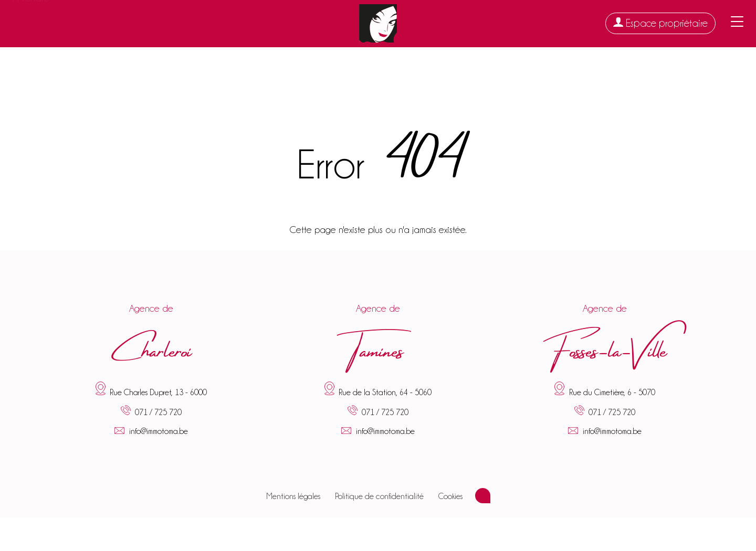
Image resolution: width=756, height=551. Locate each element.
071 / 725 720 (158, 412)
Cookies (450, 496)
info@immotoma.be (159, 431)
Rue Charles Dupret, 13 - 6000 (158, 393)
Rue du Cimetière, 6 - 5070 (612, 393)
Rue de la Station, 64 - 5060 (385, 393)
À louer (82, 22)
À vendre (31, 23)
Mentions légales (293, 496)
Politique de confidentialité (379, 496)
